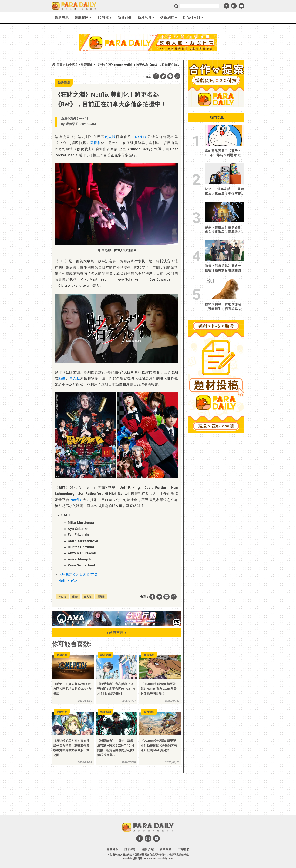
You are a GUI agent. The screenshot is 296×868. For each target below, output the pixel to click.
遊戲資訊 (83, 18)
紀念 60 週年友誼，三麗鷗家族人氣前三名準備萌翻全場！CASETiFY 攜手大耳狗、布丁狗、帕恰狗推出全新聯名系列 (224, 191)
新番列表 (125, 18)
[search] (199, 6)
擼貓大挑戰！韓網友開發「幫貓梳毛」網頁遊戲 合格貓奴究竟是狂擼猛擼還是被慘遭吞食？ (224, 307)
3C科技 (105, 18)
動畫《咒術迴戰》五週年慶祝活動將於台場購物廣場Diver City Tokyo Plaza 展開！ (225, 268)
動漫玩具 (146, 18)
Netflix (141, 137)
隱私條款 (130, 849)
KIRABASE (193, 18)
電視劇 (95, 143)
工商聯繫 (183, 849)
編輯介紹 (148, 849)
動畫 (62, 378)
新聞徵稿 (166, 849)
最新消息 (62, 18)
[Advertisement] (148, 61)
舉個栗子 (72, 124)
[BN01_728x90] (116, 625)
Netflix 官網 (68, 581)
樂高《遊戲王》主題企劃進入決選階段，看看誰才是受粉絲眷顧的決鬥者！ (223, 230)
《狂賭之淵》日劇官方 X (78, 574)
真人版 (110, 137)
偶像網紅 (169, 18)
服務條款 (113, 849)
